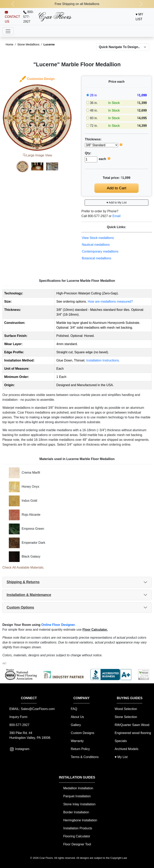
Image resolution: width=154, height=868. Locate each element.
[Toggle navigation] (8, 31)
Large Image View (37, 155)
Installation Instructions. (103, 360)
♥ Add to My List (117, 202)
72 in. (94, 126)
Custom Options (20, 607)
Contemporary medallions (100, 251)
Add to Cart (116, 188)
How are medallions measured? (110, 302)
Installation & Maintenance (29, 595)
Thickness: (93, 139)
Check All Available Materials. (23, 567)
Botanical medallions (97, 258)
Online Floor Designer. (58, 625)
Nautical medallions (96, 245)
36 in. (94, 103)
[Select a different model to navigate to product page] (123, 47)
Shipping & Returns (23, 582)
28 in (93, 95)
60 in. (94, 118)
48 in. (94, 110)
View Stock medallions (98, 238)
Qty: (88, 153)
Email (117, 216)
